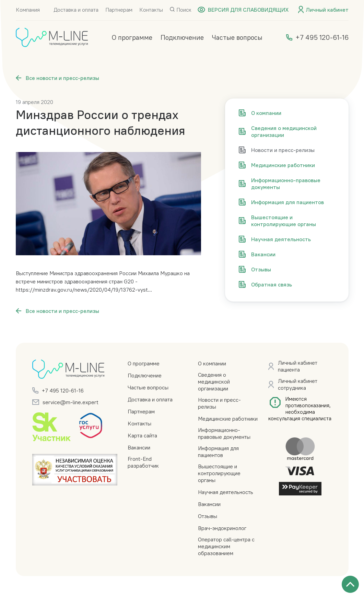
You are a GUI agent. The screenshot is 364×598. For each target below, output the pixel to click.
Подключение (182, 37)
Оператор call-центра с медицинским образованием (226, 546)
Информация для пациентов (218, 452)
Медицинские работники (228, 419)
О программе (132, 37)
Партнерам (119, 10)
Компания (28, 10)
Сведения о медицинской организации (214, 382)
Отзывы (208, 516)
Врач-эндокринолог (222, 528)
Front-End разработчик (143, 462)
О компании (212, 363)
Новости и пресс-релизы (219, 403)
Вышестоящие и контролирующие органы (219, 473)
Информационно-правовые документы (224, 433)
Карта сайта (142, 435)
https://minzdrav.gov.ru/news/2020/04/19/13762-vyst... (84, 290)
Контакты (151, 10)
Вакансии (139, 447)
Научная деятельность (226, 492)
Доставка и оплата (76, 10)
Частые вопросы (237, 37)
